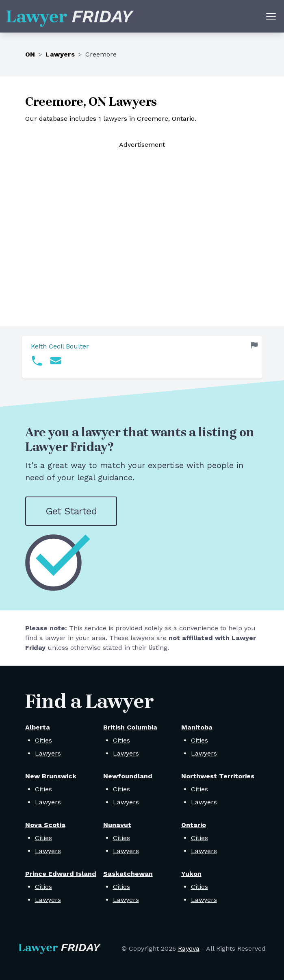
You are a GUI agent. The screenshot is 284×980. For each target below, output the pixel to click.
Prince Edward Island (61, 874)
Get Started (71, 511)
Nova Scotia (45, 825)
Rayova (189, 948)
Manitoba (197, 727)
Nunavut (117, 825)
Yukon (191, 874)
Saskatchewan (128, 874)
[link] (142, 357)
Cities (43, 740)
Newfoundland (128, 776)
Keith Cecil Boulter (60, 346)
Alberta (38, 727)
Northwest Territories (218, 776)
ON (30, 54)
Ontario (194, 825)
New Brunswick (51, 776)
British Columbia (130, 727)
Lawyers (60, 54)
